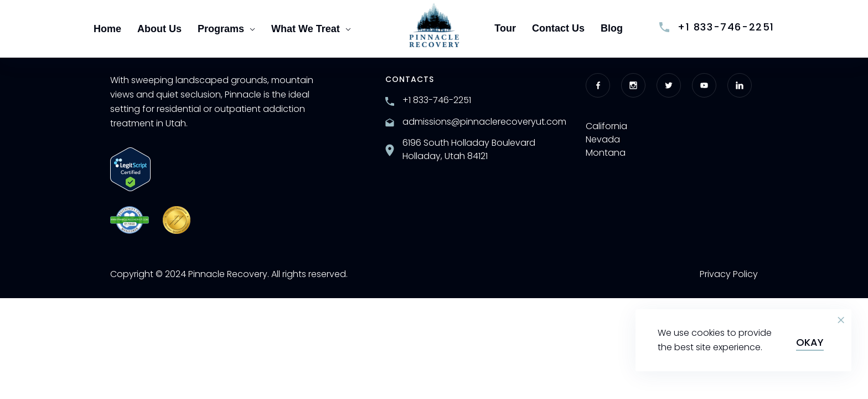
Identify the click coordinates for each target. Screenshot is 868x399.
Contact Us (558, 28)
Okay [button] (810, 342)
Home (107, 29)
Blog (612, 28)
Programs (226, 29)
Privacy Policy (729, 274)
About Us (159, 29)
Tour (505, 28)
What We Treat (311, 29)
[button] (841, 320)
